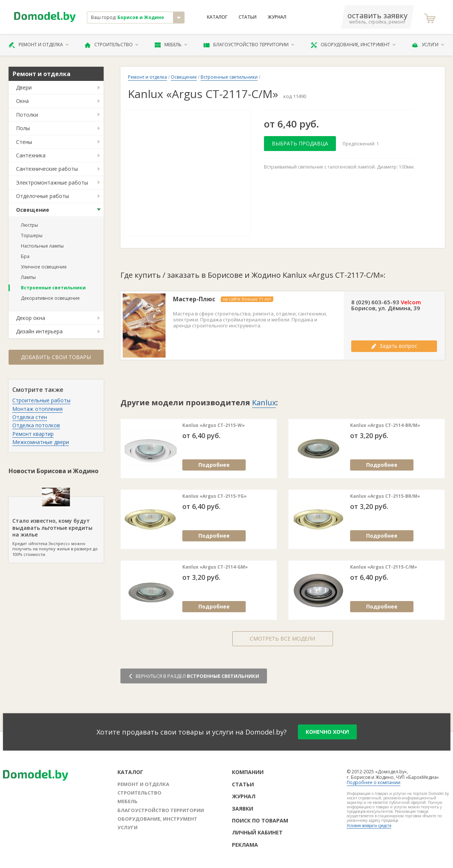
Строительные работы (41, 400)
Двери (24, 87)
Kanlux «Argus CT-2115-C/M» (384, 567)
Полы (23, 128)
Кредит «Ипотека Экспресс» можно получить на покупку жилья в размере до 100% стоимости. (56, 527)
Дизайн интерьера (39, 331)
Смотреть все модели (282, 639)
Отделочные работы (43, 196)
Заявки (243, 809)
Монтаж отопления (37, 409)
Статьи (248, 17)
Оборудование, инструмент (353, 45)
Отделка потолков (36, 425)
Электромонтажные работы (52, 183)
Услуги (428, 45)
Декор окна (31, 318)
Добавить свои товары (56, 357)
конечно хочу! (327, 732)
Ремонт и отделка (39, 45)
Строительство (112, 45)
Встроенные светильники (53, 288)
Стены (24, 142)
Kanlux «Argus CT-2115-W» (214, 425)
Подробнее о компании (374, 782)
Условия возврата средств (369, 825)
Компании (248, 772)
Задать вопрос (394, 346)
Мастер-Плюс (194, 299)
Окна (22, 101)
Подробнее (214, 465)
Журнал (277, 17)
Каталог (217, 17)
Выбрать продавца (300, 143)
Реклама (245, 845)
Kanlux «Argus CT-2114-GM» (215, 567)
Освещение (33, 210)
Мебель (171, 45)
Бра (25, 256)
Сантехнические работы (47, 169)
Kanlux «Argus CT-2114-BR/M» (385, 425)
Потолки (27, 115)
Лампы (28, 277)
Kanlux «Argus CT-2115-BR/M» (385, 496)
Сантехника (31, 155)
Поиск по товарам (260, 820)
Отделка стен (30, 417)
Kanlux (264, 402)
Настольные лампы (42, 246)
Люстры (29, 225)
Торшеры (32, 235)
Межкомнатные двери (41, 442)
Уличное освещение (44, 267)
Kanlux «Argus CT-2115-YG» (215, 496)
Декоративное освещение (50, 298)
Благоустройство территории (249, 45)
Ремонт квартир (33, 434)
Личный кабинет (257, 832)
